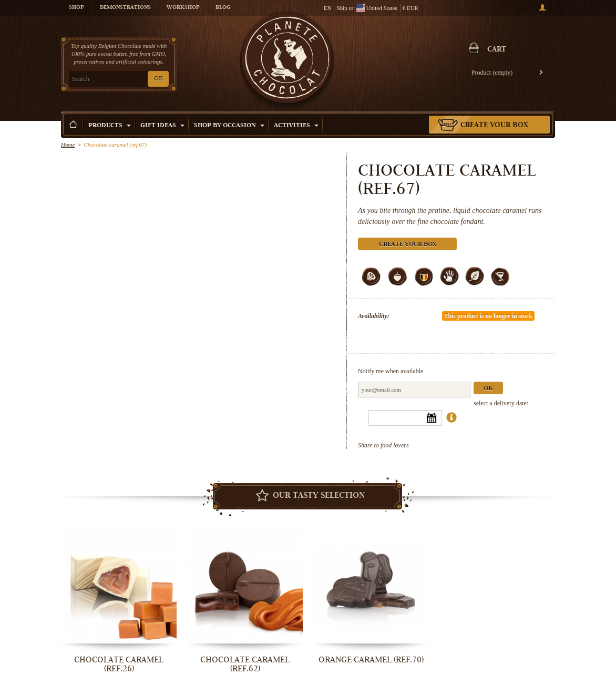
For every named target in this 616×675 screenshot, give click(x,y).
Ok (488, 389)
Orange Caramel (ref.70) (371, 660)
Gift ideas (162, 126)
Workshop (183, 8)
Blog (223, 8)
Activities (296, 126)
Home (68, 145)
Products (110, 126)
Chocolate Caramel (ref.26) (119, 664)
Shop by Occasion (229, 126)
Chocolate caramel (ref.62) (245, 664)
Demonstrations (125, 8)
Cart (497, 50)
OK (158, 79)
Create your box (494, 126)
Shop (76, 8)
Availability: (374, 316)
